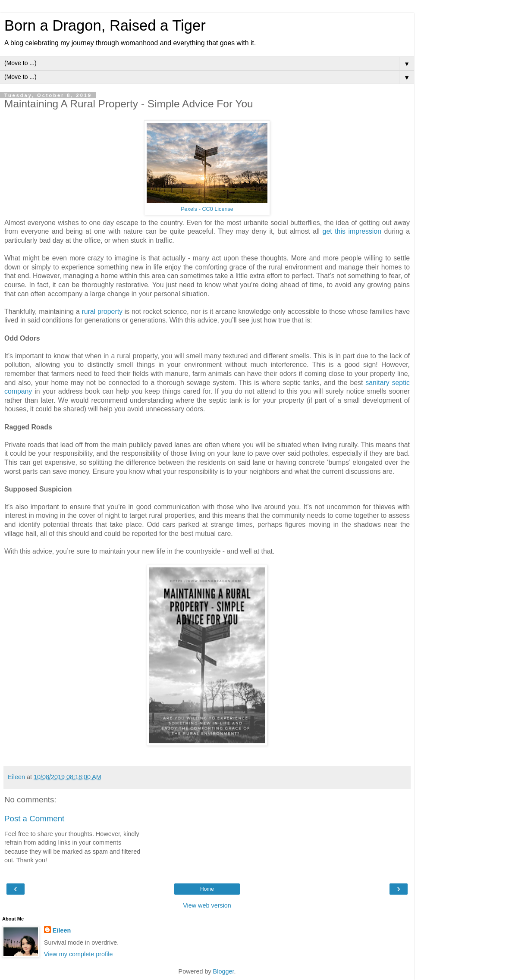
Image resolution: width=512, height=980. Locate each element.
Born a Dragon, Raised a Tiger (105, 25)
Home (207, 889)
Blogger (224, 971)
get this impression (352, 231)
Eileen (62, 930)
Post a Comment (34, 819)
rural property (102, 312)
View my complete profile (79, 954)
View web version (207, 905)
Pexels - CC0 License (207, 209)
